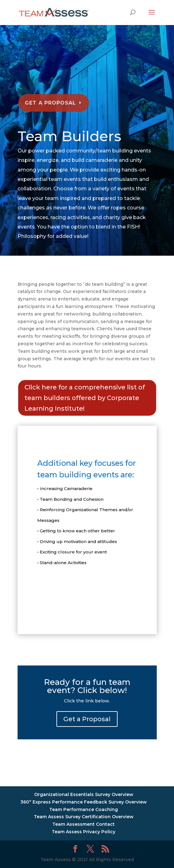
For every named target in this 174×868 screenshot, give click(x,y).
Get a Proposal (51, 101)
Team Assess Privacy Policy (84, 832)
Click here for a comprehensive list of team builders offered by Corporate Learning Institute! (85, 398)
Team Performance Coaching (84, 809)
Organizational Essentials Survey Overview (84, 794)
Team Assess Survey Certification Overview (84, 817)
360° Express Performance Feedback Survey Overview (84, 802)
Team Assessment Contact (84, 824)
